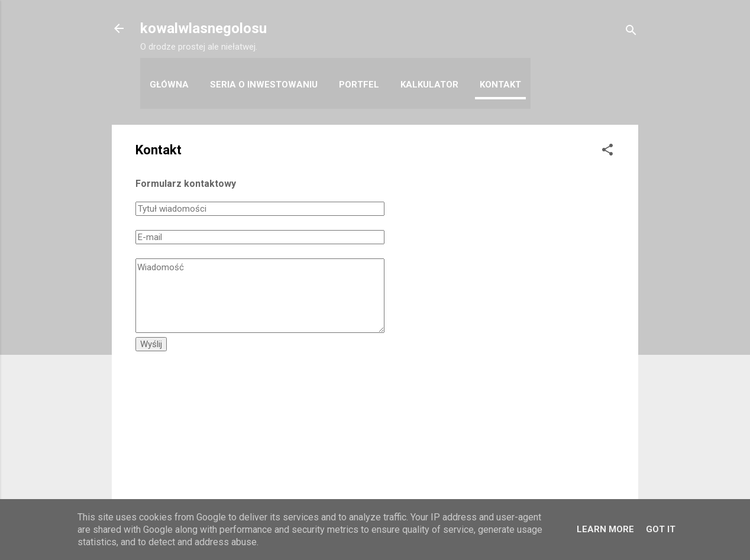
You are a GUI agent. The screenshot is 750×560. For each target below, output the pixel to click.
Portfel (359, 85)
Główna (169, 85)
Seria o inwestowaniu (264, 85)
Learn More (605, 529)
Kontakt (500, 85)
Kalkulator (429, 85)
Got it (661, 529)
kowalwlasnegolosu (203, 28)
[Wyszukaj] (631, 32)
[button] (607, 152)
